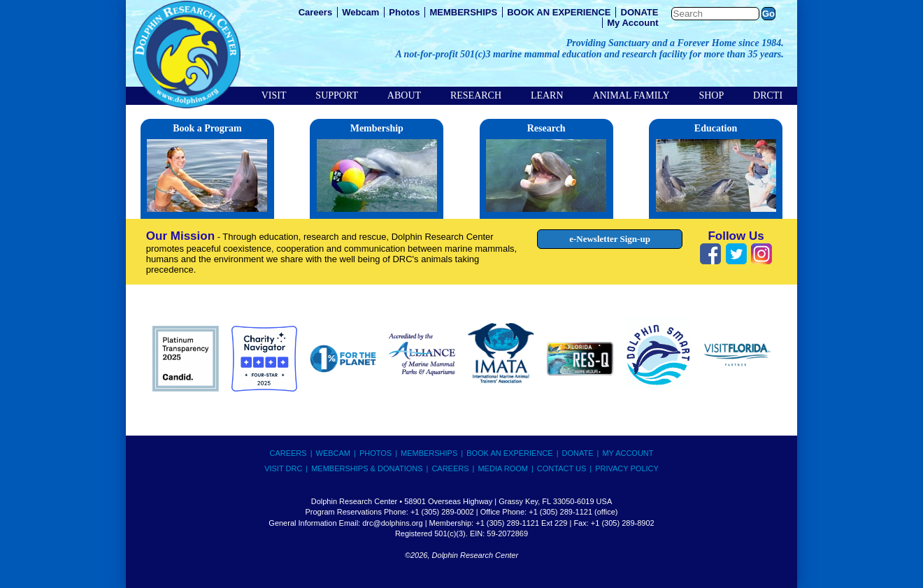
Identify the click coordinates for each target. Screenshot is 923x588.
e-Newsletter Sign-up (610, 239)
